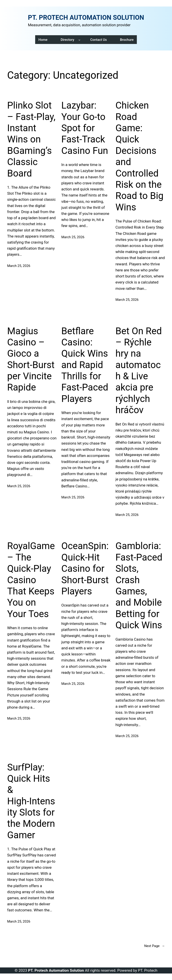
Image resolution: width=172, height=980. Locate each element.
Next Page (155, 946)
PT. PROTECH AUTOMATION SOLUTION (86, 17)
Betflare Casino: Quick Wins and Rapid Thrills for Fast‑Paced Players (85, 365)
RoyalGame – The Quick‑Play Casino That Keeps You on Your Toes (31, 580)
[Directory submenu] (79, 40)
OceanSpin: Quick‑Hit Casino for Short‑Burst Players (85, 569)
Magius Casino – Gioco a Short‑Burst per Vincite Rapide (31, 359)
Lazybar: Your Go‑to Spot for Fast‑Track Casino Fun (85, 128)
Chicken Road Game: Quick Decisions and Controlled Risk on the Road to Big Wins (140, 156)
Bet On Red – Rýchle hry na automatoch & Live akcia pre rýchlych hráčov (139, 371)
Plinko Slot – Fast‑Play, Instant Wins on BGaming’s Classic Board (31, 139)
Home (43, 40)
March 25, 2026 (19, 266)
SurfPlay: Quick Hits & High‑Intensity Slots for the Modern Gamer (31, 801)
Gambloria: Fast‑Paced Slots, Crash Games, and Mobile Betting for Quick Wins (139, 585)
